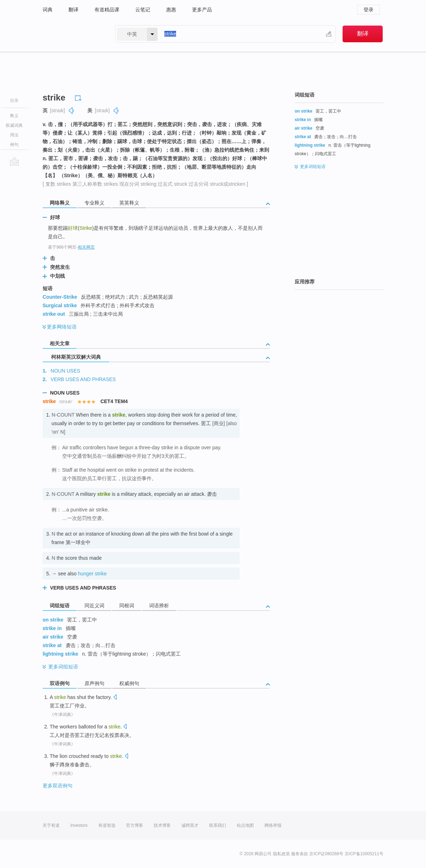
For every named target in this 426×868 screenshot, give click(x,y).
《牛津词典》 (62, 715)
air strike (53, 637)
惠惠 (171, 10)
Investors (79, 825)
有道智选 (107, 825)
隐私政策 (282, 854)
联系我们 (218, 825)
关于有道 (51, 825)
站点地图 (245, 825)
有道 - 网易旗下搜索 (72, 34)
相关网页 (86, 247)
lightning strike (60, 654)
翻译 (73, 10)
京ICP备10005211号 (364, 854)
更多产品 (202, 10)
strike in (52, 628)
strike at (52, 645)
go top (14, 161)
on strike (53, 620)
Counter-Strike (60, 297)
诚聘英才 (190, 825)
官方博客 (135, 825)
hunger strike (92, 574)
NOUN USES (65, 371)
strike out (54, 314)
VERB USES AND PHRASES (83, 379)
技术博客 (162, 825)
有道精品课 (107, 10)
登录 (368, 10)
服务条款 (300, 854)
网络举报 (273, 825)
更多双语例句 (58, 786)
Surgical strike (60, 305)
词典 (48, 10)
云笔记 (143, 10)
